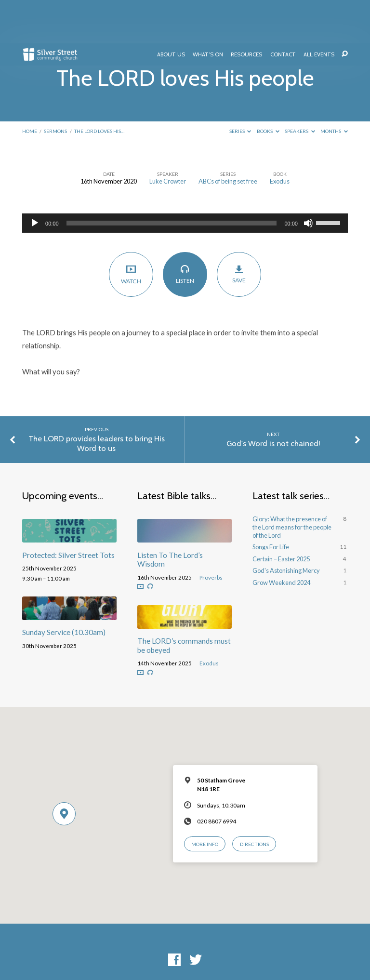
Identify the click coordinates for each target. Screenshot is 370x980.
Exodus (280, 138)
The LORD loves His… (99, 88)
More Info (205, 801)
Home (30, 88)
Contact (283, 12)
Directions (254, 801)
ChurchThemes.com (254, 948)
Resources (246, 12)
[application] (185, 180)
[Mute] (308, 180)
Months (334, 88)
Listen (185, 231)
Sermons (55, 88)
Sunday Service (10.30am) (64, 589)
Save (239, 231)
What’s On (208, 12)
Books (268, 88)
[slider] (172, 180)
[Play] (35, 180)
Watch (131, 231)
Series (240, 88)
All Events (319, 12)
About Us (171, 12)
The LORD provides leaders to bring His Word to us (97, 400)
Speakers (300, 88)
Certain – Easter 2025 (281, 516)
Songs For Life (271, 503)
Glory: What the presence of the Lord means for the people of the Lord (292, 483)
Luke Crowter (168, 138)
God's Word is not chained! (273, 400)
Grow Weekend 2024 (281, 539)
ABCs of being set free (228, 138)
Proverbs (211, 534)
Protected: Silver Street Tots (68, 512)
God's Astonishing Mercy (286, 527)
